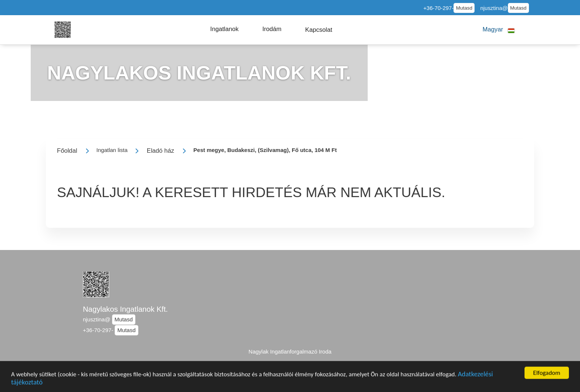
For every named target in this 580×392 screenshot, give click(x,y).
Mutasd (464, 8)
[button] (224, 29)
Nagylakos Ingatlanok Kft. (125, 309)
